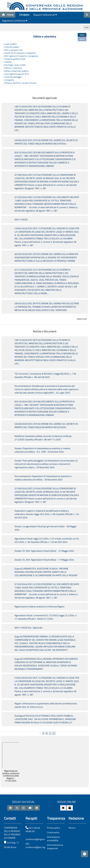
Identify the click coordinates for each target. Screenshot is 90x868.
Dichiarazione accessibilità (53, 839)
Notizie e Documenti (45, 331)
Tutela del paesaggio (13, 77)
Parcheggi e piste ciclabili (15, 65)
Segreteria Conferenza (15, 21)
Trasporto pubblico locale (15, 59)
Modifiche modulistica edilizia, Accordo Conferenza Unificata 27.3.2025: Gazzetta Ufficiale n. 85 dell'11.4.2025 (43, 438)
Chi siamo (24, 15)
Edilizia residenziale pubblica (17, 71)
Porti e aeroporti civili (14, 50)
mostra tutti (82, 319)
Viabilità (8, 62)
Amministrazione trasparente (55, 847)
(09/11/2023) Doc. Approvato (29, 628)
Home (8, 15)
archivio (82, 39)
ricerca (82, 35)
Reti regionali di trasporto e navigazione (21, 56)
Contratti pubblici (12, 47)
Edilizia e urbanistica (13, 68)
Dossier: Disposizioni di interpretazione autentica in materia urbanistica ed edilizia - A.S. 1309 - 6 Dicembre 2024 (42, 450)
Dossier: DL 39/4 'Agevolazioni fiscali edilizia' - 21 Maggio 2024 (44, 551)
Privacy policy (53, 828)
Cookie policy (53, 832)
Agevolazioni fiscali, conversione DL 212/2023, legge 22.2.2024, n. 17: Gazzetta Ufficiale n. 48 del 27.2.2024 (46, 617)
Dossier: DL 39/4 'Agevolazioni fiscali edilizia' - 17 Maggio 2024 (44, 560)
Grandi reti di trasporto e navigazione (20, 53)
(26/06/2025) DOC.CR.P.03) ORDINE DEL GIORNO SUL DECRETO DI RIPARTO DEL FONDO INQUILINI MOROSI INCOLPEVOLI (46, 142)
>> (54, 733)
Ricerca (72, 828)
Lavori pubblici (11, 44)
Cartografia (9, 80)
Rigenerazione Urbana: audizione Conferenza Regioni (39, 607)
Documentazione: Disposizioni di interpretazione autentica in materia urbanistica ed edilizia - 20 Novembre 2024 (43, 478)
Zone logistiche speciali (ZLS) (17, 74)
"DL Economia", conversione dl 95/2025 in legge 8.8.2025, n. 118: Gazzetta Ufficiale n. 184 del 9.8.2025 (45, 375)
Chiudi (86, 27)
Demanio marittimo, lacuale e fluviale (20, 83)
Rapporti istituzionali (45, 15)
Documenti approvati (45, 98)
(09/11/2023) (21, 220)
